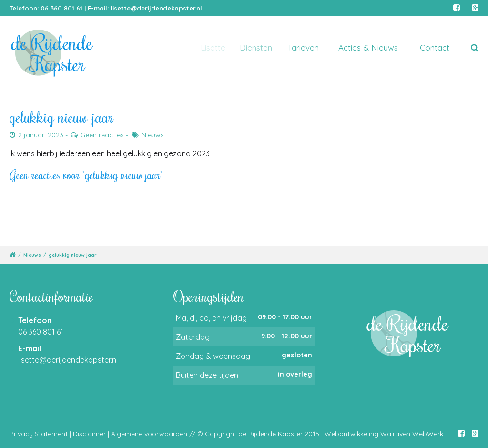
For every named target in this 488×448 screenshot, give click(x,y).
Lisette (215, 47)
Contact (435, 47)
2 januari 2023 (41, 135)
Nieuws (153, 135)
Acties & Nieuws (369, 47)
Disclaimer (89, 434)
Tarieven (306, 47)
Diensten (260, 47)
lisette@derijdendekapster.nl (156, 8)
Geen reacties (102, 135)
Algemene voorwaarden (149, 434)
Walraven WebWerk (412, 434)
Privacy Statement (39, 434)
